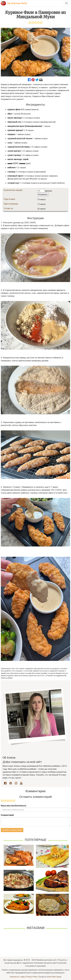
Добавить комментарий (12, 830)
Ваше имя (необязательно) (14, 806)
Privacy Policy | (32, 977)
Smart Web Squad (54, 977)
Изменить (43, 194)
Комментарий (7, 815)
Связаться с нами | (18, 977)
